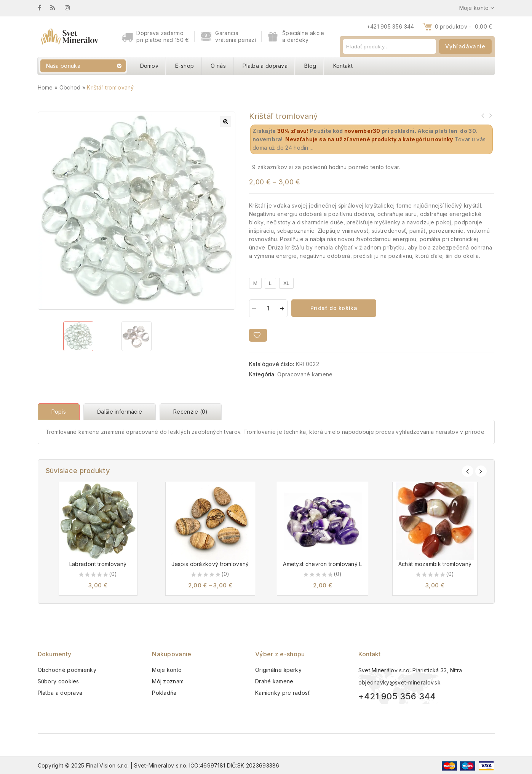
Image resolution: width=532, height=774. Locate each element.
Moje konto (167, 670)
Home (45, 87)
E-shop (185, 66)
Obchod (70, 87)
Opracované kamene (305, 374)
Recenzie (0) (191, 412)
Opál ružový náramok (490, 115)
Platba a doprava (265, 66)
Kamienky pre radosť (283, 693)
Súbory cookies (58, 681)
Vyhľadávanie (465, 46)
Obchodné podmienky (67, 670)
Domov (149, 66)
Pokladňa (164, 693)
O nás (218, 66)
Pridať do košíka (334, 308)
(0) (113, 574)
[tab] (61, 412)
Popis (59, 412)
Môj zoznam (168, 681)
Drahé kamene (274, 681)
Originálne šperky (278, 670)
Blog (310, 66)
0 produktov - (464, 26)
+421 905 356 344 (391, 26)
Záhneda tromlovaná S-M (482, 115)
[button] (225, 122)
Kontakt (343, 66)
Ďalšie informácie (120, 412)
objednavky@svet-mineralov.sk (399, 682)
